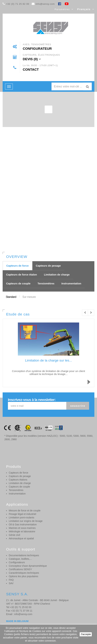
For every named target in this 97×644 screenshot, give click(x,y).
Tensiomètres (46, 283)
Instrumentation (71, 283)
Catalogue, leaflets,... (20, 559)
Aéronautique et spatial (21, 538)
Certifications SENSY (20, 569)
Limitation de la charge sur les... (48, 360)
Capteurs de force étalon (22, 275)
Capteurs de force (18, 266)
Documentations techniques (24, 555)
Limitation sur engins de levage (26, 521)
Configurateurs (17, 562)
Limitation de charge (57, 275)
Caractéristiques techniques (24, 573)
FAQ (11, 580)
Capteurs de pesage (48, 266)
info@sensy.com (45, 4)
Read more (91, 385)
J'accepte (86, 634)
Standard (11, 297)
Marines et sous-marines (22, 528)
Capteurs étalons (18, 480)
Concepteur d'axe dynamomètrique (28, 566)
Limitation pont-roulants (22, 518)
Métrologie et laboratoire (22, 531)
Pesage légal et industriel (22, 514)
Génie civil (14, 535)
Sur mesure (29, 297)
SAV (11, 583)
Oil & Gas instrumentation (23, 524)
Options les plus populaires (23, 576)
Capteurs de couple (18, 283)
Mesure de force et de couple (25, 511)
